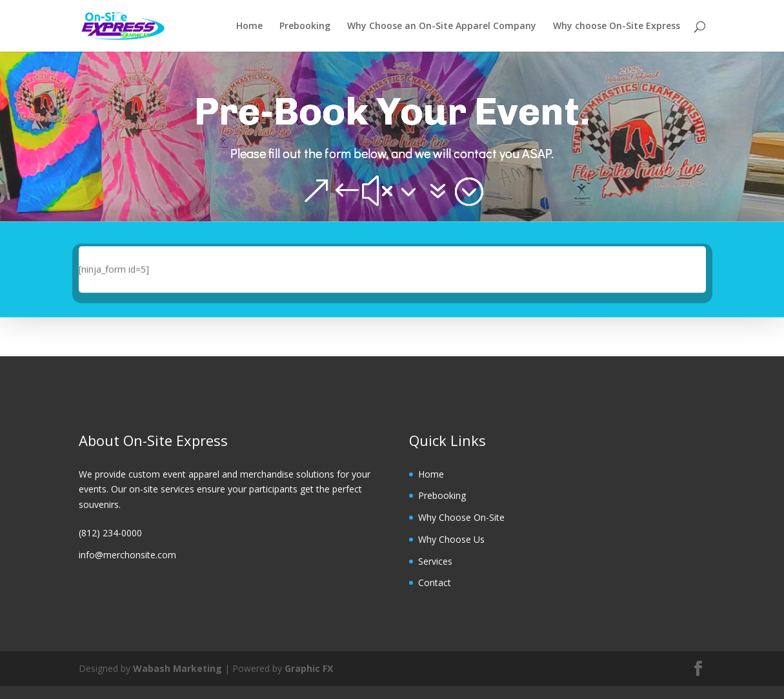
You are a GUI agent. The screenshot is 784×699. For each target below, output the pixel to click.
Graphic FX (309, 668)
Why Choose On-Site (461, 517)
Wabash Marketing (177, 668)
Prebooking (305, 26)
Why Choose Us (451, 539)
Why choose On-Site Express (617, 26)
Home (249, 26)
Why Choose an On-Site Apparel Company (442, 26)
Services (435, 561)
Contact (435, 582)
